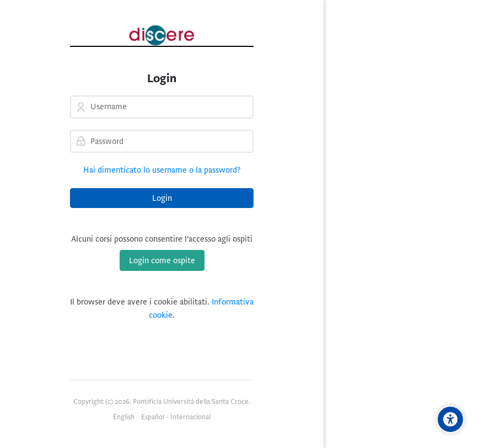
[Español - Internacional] (176, 418)
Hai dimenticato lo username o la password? (162, 170)
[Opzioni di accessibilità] (450, 419)
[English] (124, 418)
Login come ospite (162, 260)
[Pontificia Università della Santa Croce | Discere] (162, 35)
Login (162, 198)
